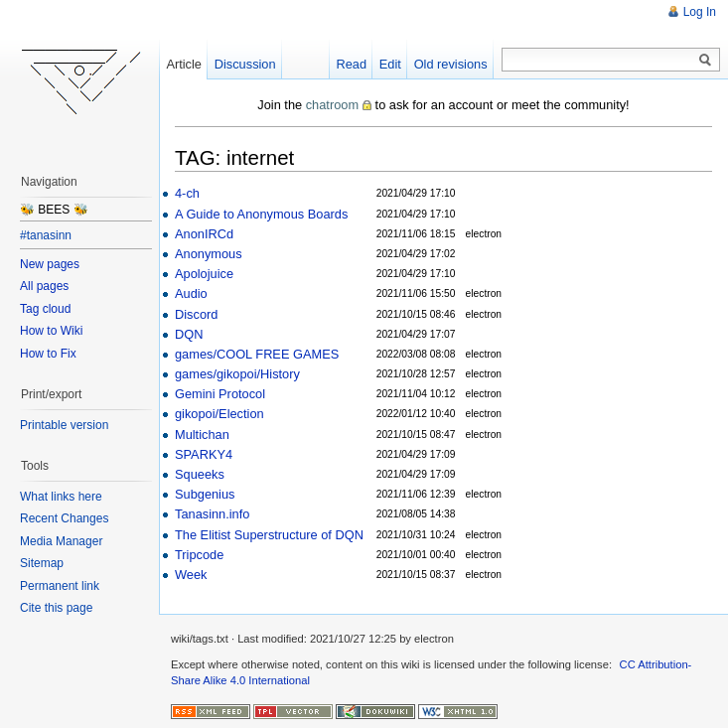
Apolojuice (204, 274)
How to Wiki (51, 331)
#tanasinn (46, 235)
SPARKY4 (204, 454)
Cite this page (56, 608)
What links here (61, 497)
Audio (191, 293)
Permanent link (60, 586)
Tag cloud (45, 309)
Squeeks (200, 474)
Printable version (64, 425)
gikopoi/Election (219, 414)
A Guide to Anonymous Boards (261, 214)
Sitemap (42, 563)
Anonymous (209, 254)
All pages (44, 286)
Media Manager (61, 541)
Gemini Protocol (220, 394)
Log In (700, 12)
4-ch (187, 193)
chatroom (332, 105)
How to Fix (48, 354)
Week (191, 575)
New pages (50, 264)
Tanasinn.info (212, 514)
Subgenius (205, 494)
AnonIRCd (204, 234)
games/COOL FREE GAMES (257, 354)
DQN (189, 334)
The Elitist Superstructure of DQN (269, 535)
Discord (196, 314)
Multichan (202, 435)
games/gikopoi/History (237, 374)
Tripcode (199, 555)
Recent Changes (64, 518)
